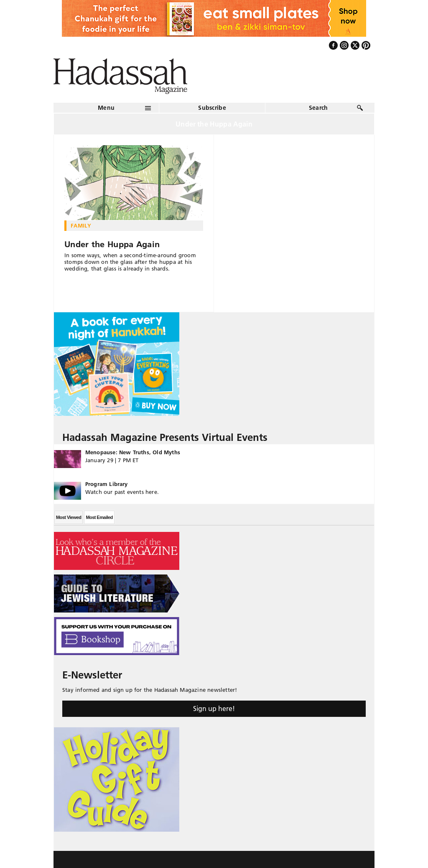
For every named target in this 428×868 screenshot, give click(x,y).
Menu (106, 108)
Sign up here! (214, 709)
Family (81, 225)
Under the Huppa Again (112, 244)
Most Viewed (69, 517)
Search (318, 108)
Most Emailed (99, 517)
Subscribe (212, 108)
